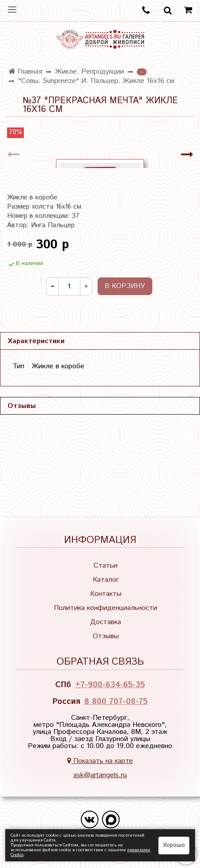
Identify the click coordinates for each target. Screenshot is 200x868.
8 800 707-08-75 (116, 702)
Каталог (106, 580)
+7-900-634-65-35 (110, 685)
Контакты (106, 594)
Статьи (106, 566)
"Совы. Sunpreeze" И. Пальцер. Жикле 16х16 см (96, 81)
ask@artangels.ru (100, 775)
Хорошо (174, 845)
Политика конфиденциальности (106, 608)
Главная (26, 72)
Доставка (106, 622)
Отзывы (106, 636)
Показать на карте (100, 761)
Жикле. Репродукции (90, 72)
